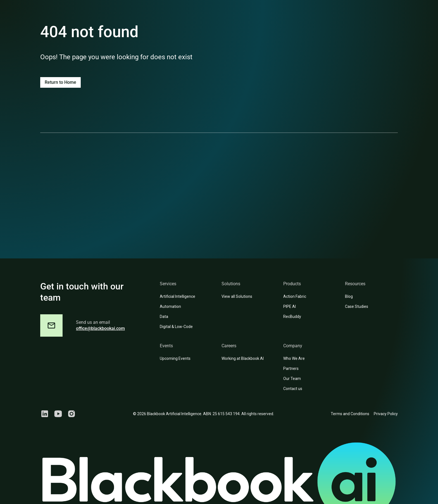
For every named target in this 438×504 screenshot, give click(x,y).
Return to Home (60, 82)
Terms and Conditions (350, 414)
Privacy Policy (386, 414)
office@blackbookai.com (100, 328)
